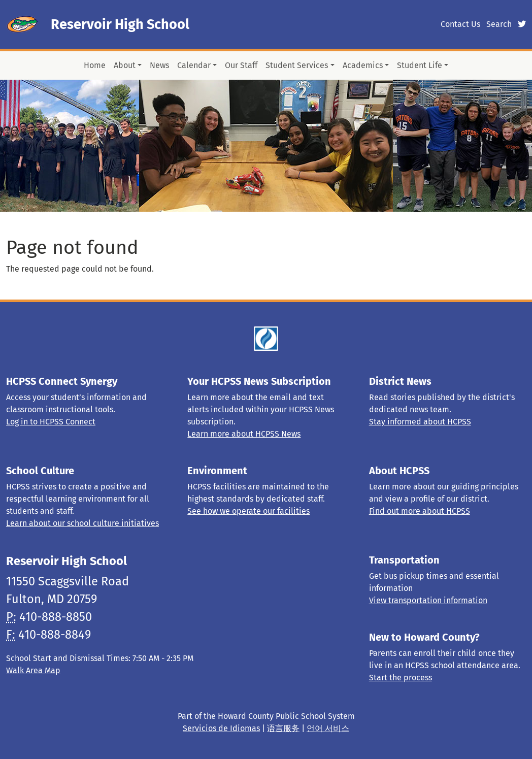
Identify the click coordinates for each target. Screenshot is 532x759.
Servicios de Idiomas (221, 728)
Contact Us (460, 24)
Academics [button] (363, 65)
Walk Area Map (33, 670)
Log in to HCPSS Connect (51, 422)
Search (499, 24)
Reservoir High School (120, 24)
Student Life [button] (420, 65)
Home (95, 65)
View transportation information (428, 600)
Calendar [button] (194, 65)
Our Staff (241, 65)
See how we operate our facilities (248, 511)
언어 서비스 (328, 728)
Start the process (401, 678)
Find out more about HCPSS (420, 511)
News (159, 65)
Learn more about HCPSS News (244, 434)
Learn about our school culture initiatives (82, 523)
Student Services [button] (297, 65)
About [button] (125, 65)
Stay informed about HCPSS (420, 422)
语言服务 (283, 728)
